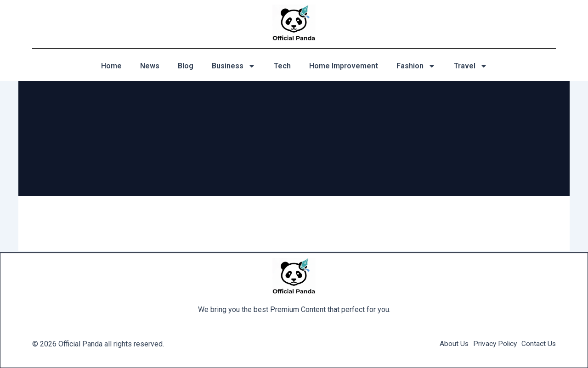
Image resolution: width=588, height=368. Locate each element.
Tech (282, 66)
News (150, 66)
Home (111, 66)
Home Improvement (344, 66)
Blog (186, 66)
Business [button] (234, 66)
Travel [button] (471, 66)
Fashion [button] (416, 66)
